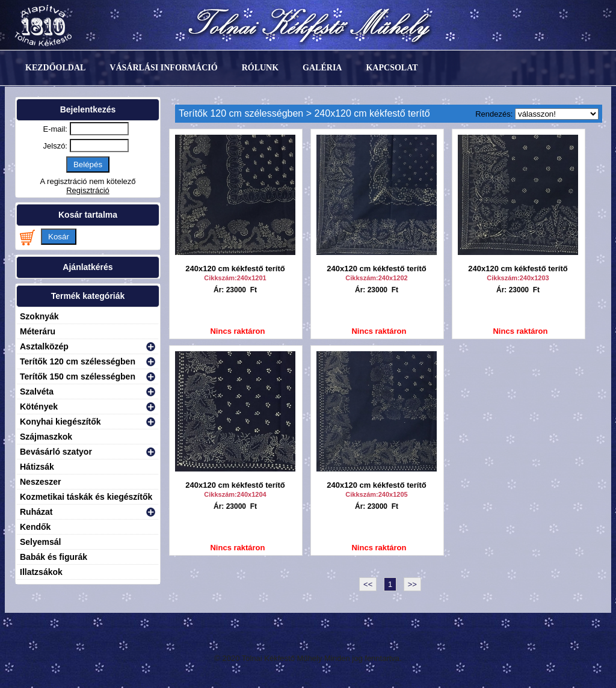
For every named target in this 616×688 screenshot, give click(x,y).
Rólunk (260, 68)
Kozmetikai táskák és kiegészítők (86, 497)
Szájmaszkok (46, 437)
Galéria (322, 68)
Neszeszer (41, 482)
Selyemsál (41, 542)
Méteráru (38, 331)
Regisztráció (88, 190)
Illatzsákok (41, 572)
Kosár (59, 237)
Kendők (35, 527)
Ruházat (36, 512)
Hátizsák (37, 467)
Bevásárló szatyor (56, 452)
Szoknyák (39, 316)
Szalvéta (37, 392)
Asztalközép (44, 346)
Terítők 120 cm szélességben (78, 361)
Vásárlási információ (163, 68)
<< (368, 584)
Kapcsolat (392, 68)
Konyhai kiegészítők (60, 422)
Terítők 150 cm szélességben (78, 376)
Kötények (39, 407)
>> (412, 584)
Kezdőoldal (55, 68)
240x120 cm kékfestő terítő (235, 269)
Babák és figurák (54, 557)
